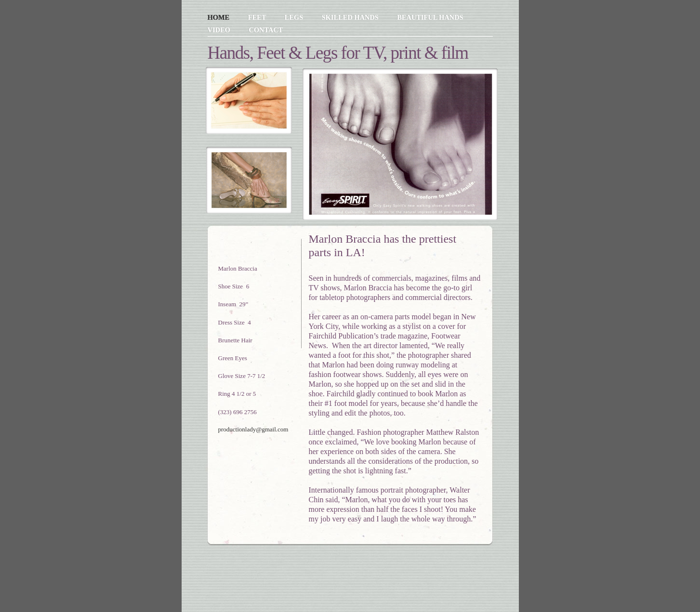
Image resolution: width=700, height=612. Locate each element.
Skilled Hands (351, 17)
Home (219, 17)
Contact (266, 30)
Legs (295, 17)
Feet (258, 17)
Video (220, 30)
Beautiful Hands (430, 17)
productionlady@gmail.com (253, 429)
